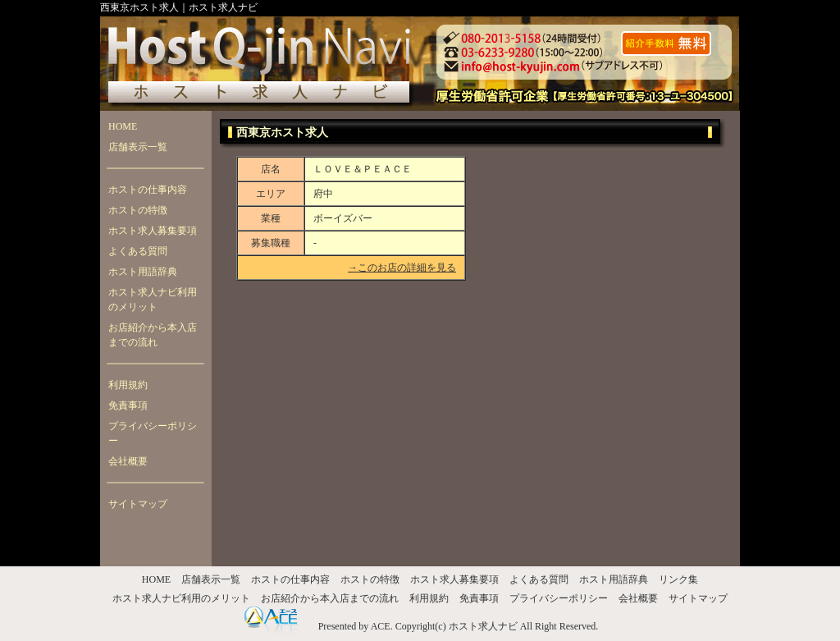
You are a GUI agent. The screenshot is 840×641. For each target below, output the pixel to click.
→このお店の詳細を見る (402, 268)
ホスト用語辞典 (143, 272)
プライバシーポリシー (153, 433)
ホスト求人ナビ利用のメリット (153, 300)
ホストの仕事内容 (148, 190)
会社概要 (128, 461)
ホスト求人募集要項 (153, 231)
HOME (123, 126)
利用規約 (128, 385)
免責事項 (128, 405)
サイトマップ (138, 504)
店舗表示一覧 (138, 147)
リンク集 (678, 579)
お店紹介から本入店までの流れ (153, 335)
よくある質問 (138, 251)
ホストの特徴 (138, 210)
